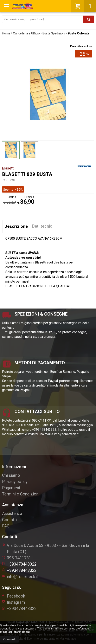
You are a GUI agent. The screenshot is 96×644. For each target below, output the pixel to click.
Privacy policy (15, 482)
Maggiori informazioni (15, 632)
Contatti (9, 520)
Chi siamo (11, 475)
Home (6, 33)
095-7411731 (19, 558)
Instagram (14, 602)
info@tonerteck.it (20, 577)
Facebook (14, 596)
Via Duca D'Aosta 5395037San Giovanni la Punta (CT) (46, 549)
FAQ (6, 526)
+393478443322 (19, 564)
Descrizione (16, 226)
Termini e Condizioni (21, 494)
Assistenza (12, 513)
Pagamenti (12, 488)
